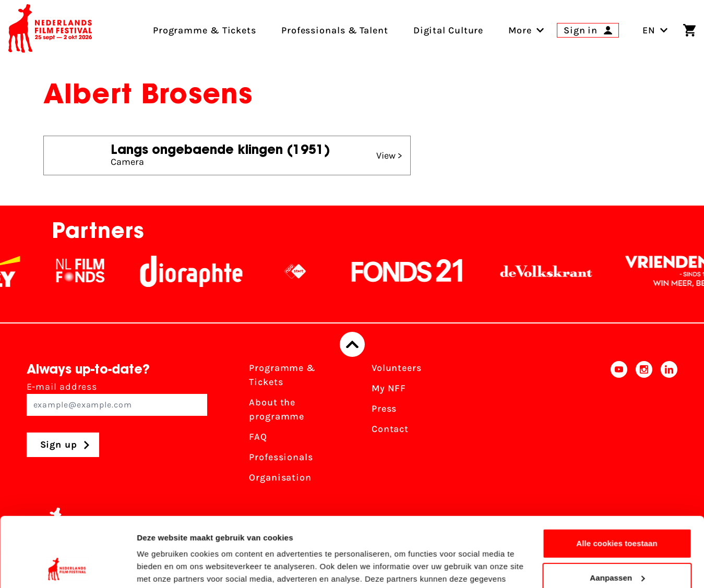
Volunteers (397, 368)
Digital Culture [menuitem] (449, 30)
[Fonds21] (416, 271)
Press (384, 409)
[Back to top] (352, 344)
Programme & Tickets (282, 375)
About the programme (277, 409)
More (520, 30)
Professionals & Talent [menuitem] (335, 30)
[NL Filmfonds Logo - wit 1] (89, 271)
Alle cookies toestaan (617, 478)
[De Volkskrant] (555, 271)
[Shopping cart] (689, 30)
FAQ (258, 437)
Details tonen (162, 567)
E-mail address (117, 398)
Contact (390, 429)
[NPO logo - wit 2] (304, 271)
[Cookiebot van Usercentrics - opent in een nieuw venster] (68, 568)
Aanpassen (617, 512)
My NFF (389, 388)
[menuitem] (520, 30)
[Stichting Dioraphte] (200, 271)
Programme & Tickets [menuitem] (205, 30)
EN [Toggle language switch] (655, 30)
